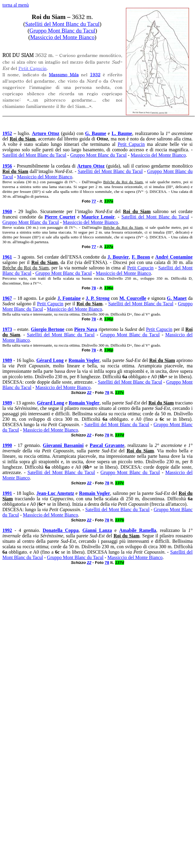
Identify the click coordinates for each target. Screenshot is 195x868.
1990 (7, 445)
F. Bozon (141, 257)
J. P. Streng (98, 298)
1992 (7, 530)
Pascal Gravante (107, 445)
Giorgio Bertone (48, 329)
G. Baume (96, 133)
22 (89, 393)
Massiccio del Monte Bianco (62, 37)
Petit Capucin (33, 68)
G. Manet (177, 298)
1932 (95, 74)
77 (94, 201)
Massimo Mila (64, 74)
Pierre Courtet (60, 217)
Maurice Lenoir (98, 217)
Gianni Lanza (97, 530)
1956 (7, 166)
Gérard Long (50, 360)
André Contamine (174, 257)
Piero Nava (86, 329)
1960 (7, 211)
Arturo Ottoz (46, 133)
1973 (7, 329)
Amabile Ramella (138, 530)
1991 (7, 493)
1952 (7, 133)
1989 (7, 360)
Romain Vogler (84, 360)
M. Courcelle (133, 298)
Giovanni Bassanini (63, 445)
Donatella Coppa (61, 530)
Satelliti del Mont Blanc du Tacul (62, 24)
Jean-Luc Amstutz (55, 493)
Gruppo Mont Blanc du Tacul (62, 31)
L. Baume (122, 133)
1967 (7, 298)
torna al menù (16, 5)
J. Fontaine (69, 298)
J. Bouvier (118, 257)
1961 (7, 257)
